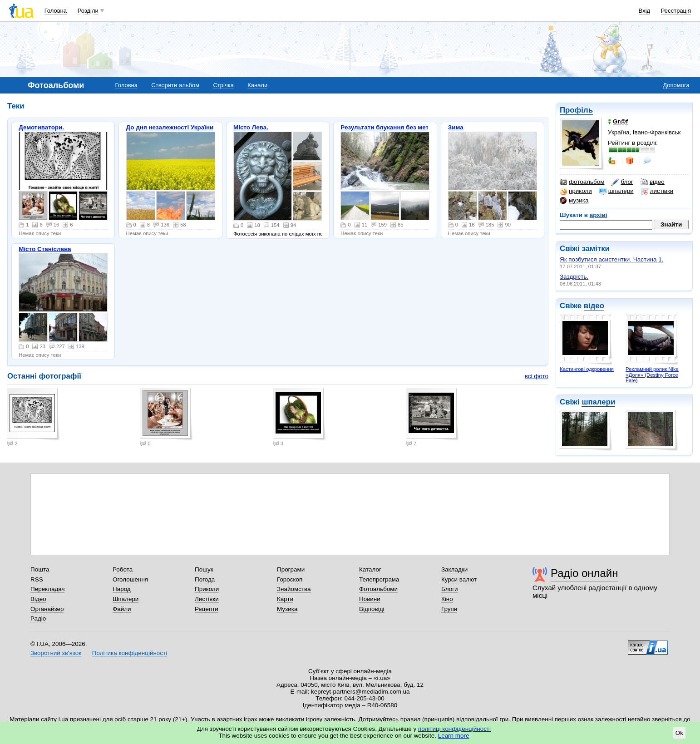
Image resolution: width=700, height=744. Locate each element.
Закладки (454, 569)
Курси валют (459, 579)
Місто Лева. (251, 127)
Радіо (38, 618)
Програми (291, 569)
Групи (449, 609)
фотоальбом (582, 182)
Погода (205, 579)
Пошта (40, 569)
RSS (37, 579)
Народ (122, 589)
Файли (122, 609)
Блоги (450, 589)
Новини (370, 599)
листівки (657, 191)
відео (653, 182)
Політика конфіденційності (130, 653)
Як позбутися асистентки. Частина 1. (611, 259)
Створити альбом (175, 85)
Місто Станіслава (45, 249)
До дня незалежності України (170, 127)
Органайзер (47, 609)
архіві (599, 215)
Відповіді (372, 609)
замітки (596, 249)
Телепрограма (379, 579)
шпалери (616, 191)
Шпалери (126, 599)
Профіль (576, 110)
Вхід (645, 11)
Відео (38, 599)
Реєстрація (676, 11)
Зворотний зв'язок (56, 653)
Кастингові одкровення (587, 369)
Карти (285, 599)
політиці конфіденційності (454, 729)
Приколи (207, 589)
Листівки (207, 599)
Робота (123, 569)
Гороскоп (290, 579)
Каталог (370, 569)
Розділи (88, 11)
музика (574, 201)
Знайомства (294, 589)
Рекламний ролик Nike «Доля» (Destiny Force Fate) (652, 375)
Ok (679, 733)
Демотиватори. (41, 127)
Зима (456, 127)
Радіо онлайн (584, 573)
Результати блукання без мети (386, 127)
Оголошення (130, 579)
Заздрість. (574, 277)
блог (622, 182)
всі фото (537, 376)
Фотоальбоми (378, 589)
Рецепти (207, 609)
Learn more (454, 736)
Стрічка (223, 85)
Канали (257, 85)
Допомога (676, 85)
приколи (576, 191)
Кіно (447, 599)
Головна (56, 11)
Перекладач (47, 589)
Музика (287, 609)
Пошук (204, 569)
